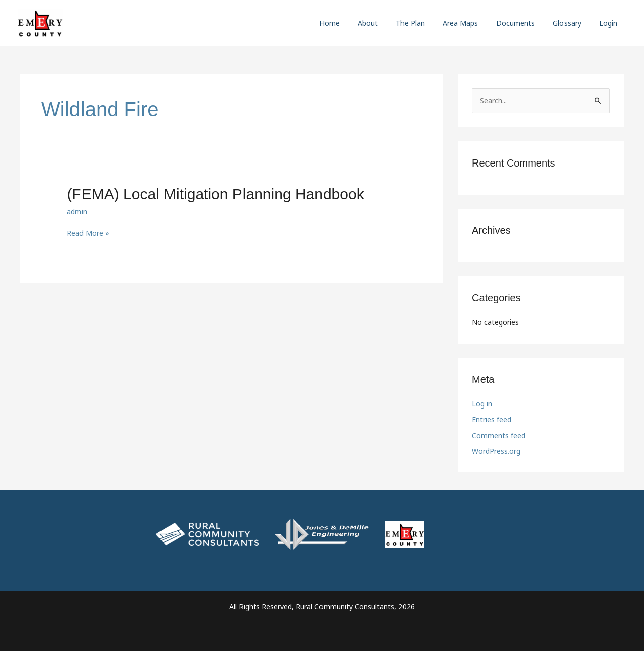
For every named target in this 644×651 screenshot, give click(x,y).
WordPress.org (496, 451)
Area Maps (474, 23)
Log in (482, 404)
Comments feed (499, 435)
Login (610, 23)
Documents (526, 23)
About (390, 23)
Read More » (88, 233)
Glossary (573, 23)
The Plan (428, 23)
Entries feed (492, 419)
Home (356, 23)
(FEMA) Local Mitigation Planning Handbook (215, 194)
